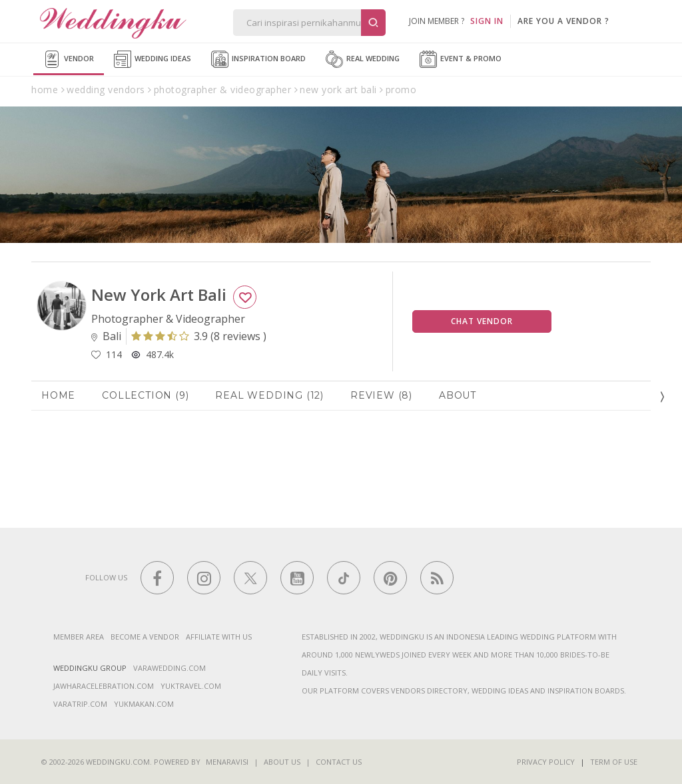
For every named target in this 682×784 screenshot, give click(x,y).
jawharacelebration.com (104, 686)
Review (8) (381, 395)
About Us (282, 762)
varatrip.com (80, 704)
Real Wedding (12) (269, 395)
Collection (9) (145, 395)
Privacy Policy (546, 762)
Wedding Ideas (153, 59)
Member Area (79, 637)
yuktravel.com (191, 686)
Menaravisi (227, 762)
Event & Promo (461, 59)
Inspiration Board (258, 59)
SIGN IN (487, 21)
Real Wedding (363, 59)
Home (58, 395)
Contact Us (339, 762)
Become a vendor (145, 637)
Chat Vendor (482, 321)
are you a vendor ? (563, 21)
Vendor (69, 59)
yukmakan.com (144, 704)
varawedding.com (170, 668)
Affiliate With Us (219, 637)
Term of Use (614, 762)
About (458, 395)
